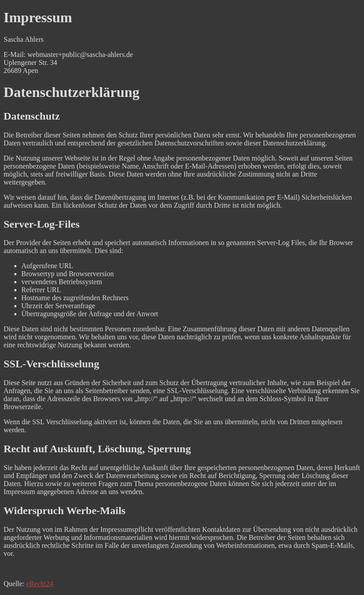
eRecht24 (40, 584)
